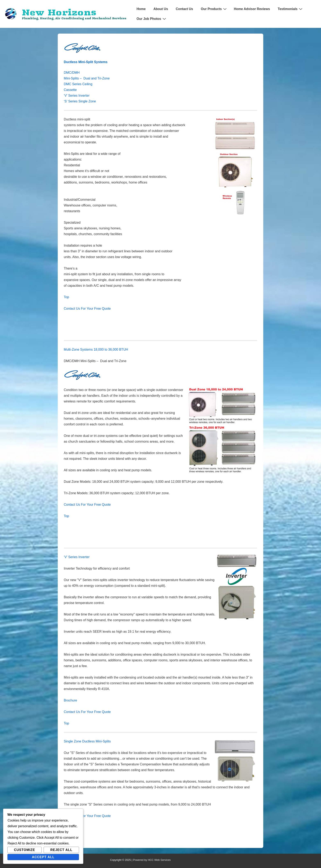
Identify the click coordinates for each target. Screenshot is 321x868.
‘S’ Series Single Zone (80, 101)
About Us (161, 9)
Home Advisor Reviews (252, 9)
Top (67, 297)
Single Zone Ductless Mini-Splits (87, 741)
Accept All (43, 857)
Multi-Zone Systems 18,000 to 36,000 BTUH (96, 350)
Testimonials (291, 9)
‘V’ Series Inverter (77, 96)
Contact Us (184, 9)
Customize (24, 850)
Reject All (61, 850)
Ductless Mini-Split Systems (86, 62)
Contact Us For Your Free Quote (87, 309)
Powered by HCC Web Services (152, 860)
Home (141, 9)
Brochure (71, 700)
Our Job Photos (152, 19)
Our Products (214, 9)
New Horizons (59, 12)
